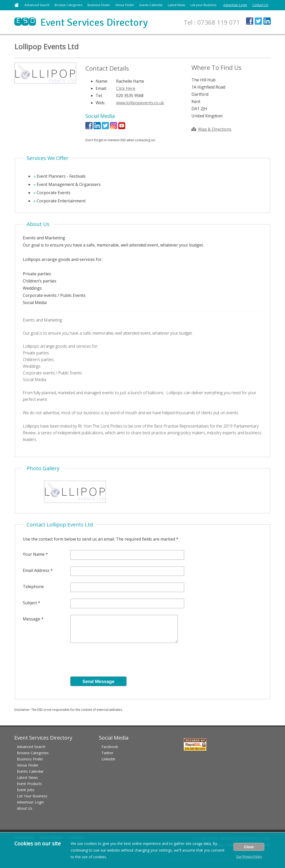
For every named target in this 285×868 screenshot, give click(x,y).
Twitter (107, 753)
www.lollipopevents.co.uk (140, 103)
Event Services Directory (81, 22)
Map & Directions (211, 129)
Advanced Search (37, 5)
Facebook (110, 747)
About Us (25, 808)
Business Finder (99, 5)
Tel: (99, 96)
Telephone (33, 587)
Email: (101, 88)
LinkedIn (108, 759)
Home (17, 5)
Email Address (36, 570)
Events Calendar (151, 5)
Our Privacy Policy (249, 857)
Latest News (177, 5)
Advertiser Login (235, 5)
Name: (102, 81)
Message (32, 619)
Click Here (126, 88)
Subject (30, 603)
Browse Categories (68, 5)
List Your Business (32, 796)
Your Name (34, 554)
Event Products (29, 784)
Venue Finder (125, 5)
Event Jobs (26, 790)
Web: (100, 103)
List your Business (203, 5)
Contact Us (260, 5)
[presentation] (109, 661)
